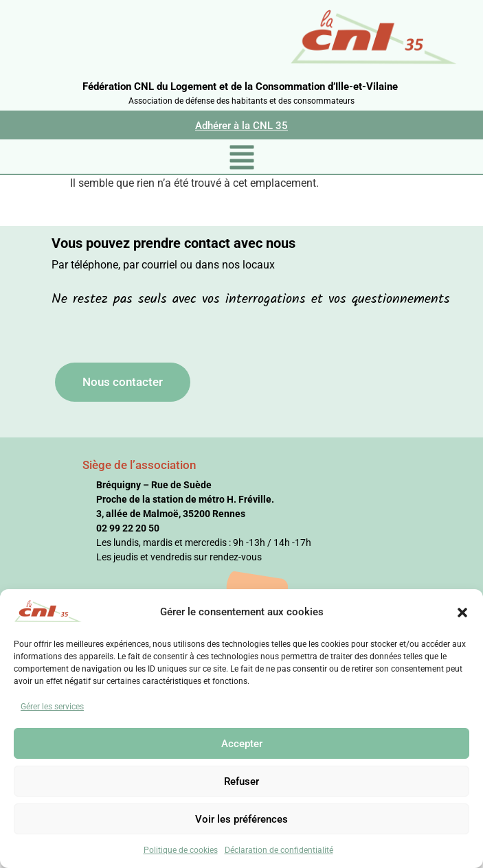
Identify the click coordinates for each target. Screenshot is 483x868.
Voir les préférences (241, 819)
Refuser (241, 781)
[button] (462, 612)
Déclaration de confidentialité (279, 850)
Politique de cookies (181, 850)
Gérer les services (52, 707)
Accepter (242, 744)
